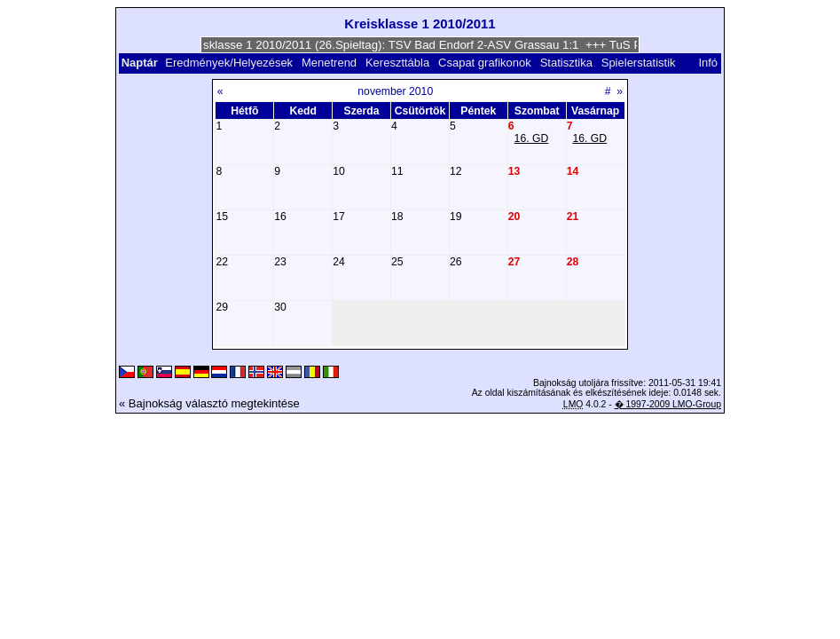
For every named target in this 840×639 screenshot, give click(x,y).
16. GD (532, 138)
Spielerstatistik (640, 63)
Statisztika (566, 63)
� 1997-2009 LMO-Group (668, 404)
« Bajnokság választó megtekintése (209, 403)
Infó (708, 63)
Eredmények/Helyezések (229, 63)
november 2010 (395, 91)
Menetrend (329, 63)
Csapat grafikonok (485, 63)
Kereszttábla (397, 63)
